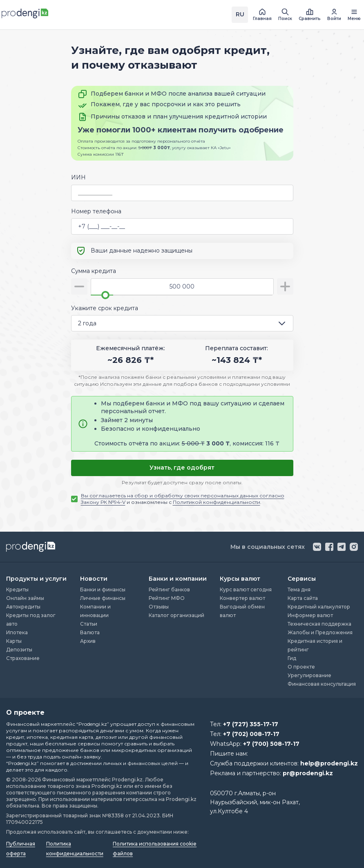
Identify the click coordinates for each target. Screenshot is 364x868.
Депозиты (19, 650)
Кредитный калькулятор (319, 607)
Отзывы (159, 607)
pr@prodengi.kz (308, 773)
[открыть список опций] (284, 323)
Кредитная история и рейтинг (315, 645)
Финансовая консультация (322, 684)
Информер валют (310, 615)
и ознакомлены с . (183, 499)
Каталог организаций (176, 615)
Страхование (23, 658)
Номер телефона (96, 211)
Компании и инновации (95, 611)
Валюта (90, 632)
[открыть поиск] (285, 15)
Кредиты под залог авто (31, 620)
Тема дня (299, 589)
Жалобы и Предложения (320, 632)
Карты (14, 641)
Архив (88, 641)
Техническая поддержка (319, 624)
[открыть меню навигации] (354, 15)
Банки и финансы (103, 589)
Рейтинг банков (169, 589)
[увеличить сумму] (285, 286)
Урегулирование (309, 675)
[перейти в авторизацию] (334, 15)
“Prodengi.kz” (93, 724)
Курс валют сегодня (246, 589)
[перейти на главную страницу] (262, 15)
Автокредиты (23, 607)
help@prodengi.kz (329, 763)
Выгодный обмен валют (242, 611)
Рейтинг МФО (167, 598)
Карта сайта (303, 598)
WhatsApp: (255, 744)
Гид (292, 658)
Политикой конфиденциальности (217, 502)
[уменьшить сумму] (79, 286)
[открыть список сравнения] (310, 15)
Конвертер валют (242, 598)
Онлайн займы (25, 598)
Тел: (244, 724)
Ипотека (17, 632)
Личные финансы (103, 598)
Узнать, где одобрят (182, 468)
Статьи (89, 624)
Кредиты (17, 589)
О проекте (301, 667)
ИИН (78, 177)
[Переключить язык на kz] (240, 15)
